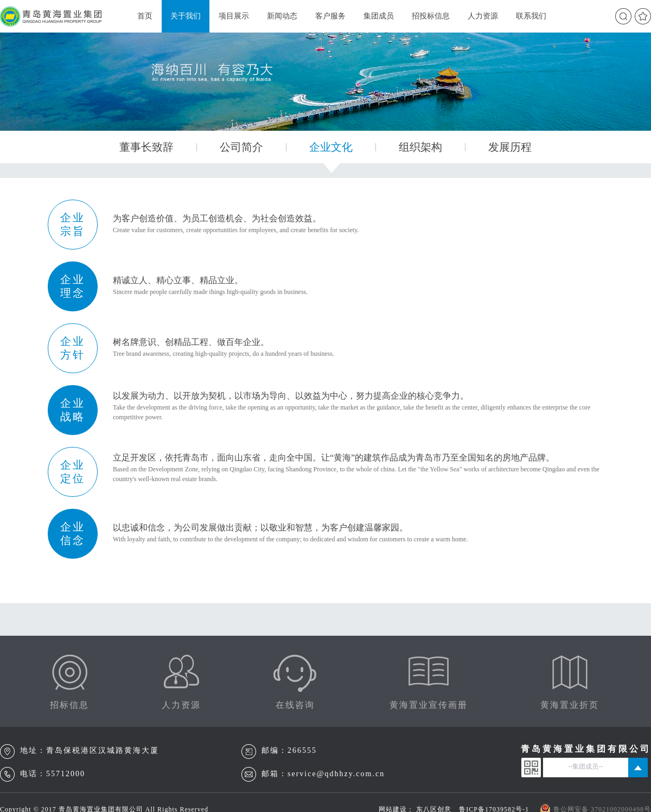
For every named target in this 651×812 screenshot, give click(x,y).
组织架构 (420, 147)
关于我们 (186, 16)
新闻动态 (282, 16)
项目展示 (234, 16)
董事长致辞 (146, 147)
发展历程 (510, 147)
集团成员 (379, 16)
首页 (145, 16)
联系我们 (531, 16)
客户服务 (330, 16)
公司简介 (241, 147)
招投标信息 (431, 16)
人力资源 (483, 16)
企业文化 (331, 147)
